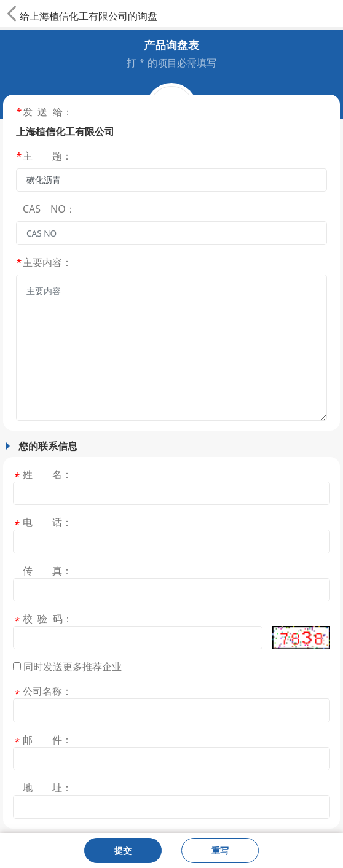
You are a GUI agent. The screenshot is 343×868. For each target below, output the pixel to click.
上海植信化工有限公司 (79, 16)
